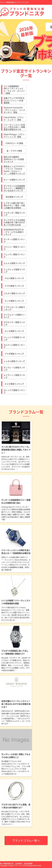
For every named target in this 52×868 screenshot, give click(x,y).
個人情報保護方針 (7, 864)
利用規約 (19, 864)
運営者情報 (28, 864)
